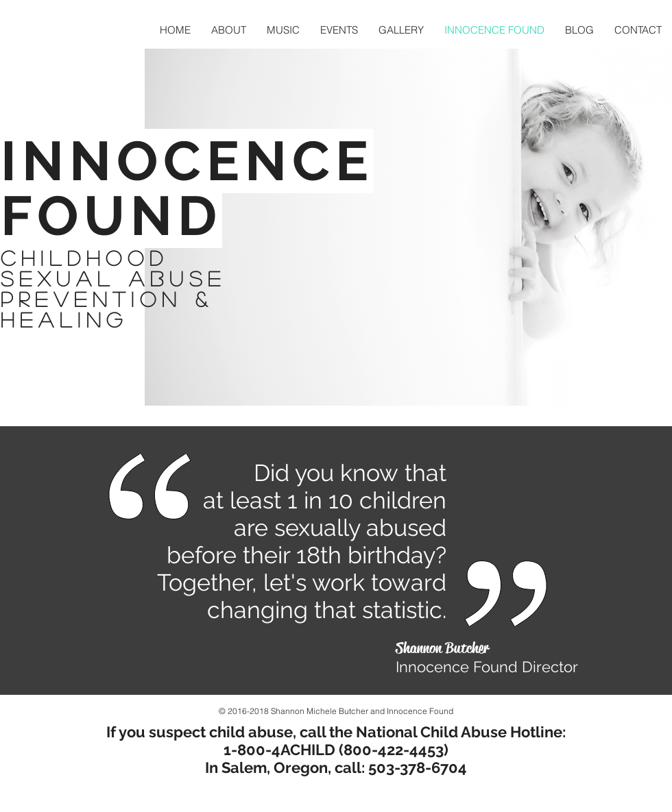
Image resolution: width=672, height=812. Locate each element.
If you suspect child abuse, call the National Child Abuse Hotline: (336, 732)
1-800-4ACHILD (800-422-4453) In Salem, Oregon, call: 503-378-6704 (336, 759)
